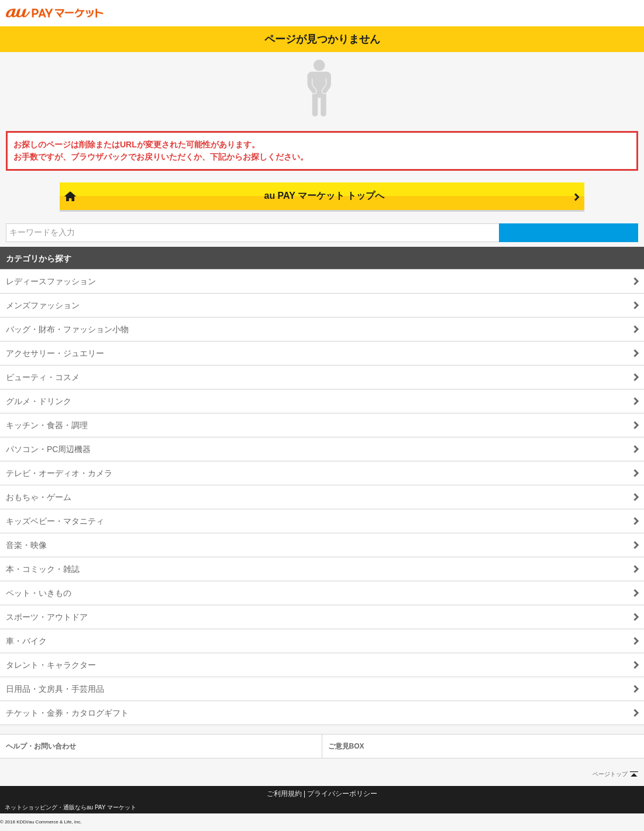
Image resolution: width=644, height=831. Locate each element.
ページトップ (610, 774)
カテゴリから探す (39, 258)
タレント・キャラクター (51, 665)
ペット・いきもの (39, 593)
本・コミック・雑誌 (43, 569)
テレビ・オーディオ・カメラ (59, 473)
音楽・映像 (26, 545)
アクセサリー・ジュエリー (55, 353)
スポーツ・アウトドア (47, 617)
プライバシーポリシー (342, 794)
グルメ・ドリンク (39, 401)
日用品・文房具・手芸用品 (55, 689)
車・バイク (26, 641)
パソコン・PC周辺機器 (48, 449)
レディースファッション (51, 281)
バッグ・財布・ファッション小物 (67, 329)
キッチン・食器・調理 (47, 425)
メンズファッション (43, 305)
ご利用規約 (284, 794)
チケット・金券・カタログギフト (67, 713)
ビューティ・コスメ (43, 377)
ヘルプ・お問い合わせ (41, 746)
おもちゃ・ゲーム (39, 497)
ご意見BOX (346, 746)
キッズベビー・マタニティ (55, 521)
